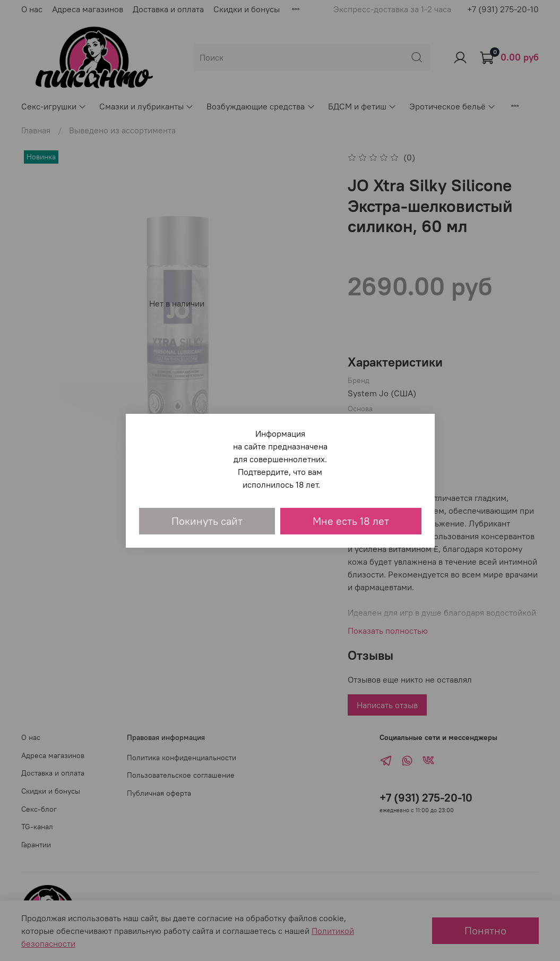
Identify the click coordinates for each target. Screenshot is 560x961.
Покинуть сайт (207, 521)
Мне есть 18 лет (351, 521)
